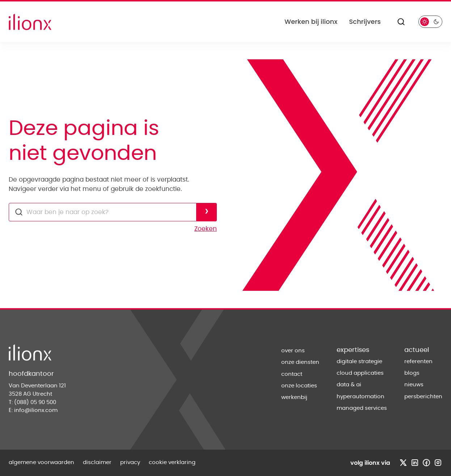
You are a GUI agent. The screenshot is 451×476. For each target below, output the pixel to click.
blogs (412, 373)
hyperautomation (361, 397)
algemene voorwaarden (41, 462)
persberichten (423, 397)
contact (292, 374)
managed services (362, 408)
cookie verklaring (172, 462)
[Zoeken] (401, 22)
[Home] (30, 22)
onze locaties (299, 386)
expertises (353, 350)
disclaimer (97, 462)
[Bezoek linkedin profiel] (415, 463)
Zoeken (206, 229)
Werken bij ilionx (311, 22)
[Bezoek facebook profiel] (426, 463)
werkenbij (294, 397)
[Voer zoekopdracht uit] (207, 212)
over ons (293, 351)
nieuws (414, 385)
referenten (418, 362)
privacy (130, 462)
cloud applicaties (360, 373)
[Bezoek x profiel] (403, 463)
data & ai (349, 385)
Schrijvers (365, 22)
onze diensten (300, 362)
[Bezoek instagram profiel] (438, 463)
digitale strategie (359, 362)
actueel (417, 350)
